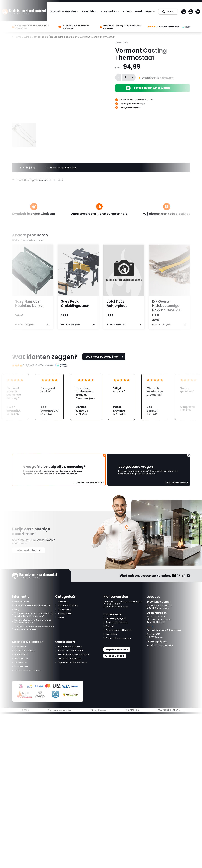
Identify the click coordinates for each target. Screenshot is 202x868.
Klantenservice (114, 614)
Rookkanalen (143, 11)
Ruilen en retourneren (117, 622)
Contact (110, 626)
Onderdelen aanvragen (118, 638)
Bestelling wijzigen (115, 618)
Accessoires (109, 11)
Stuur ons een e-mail (116, 607)
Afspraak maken (117, 650)
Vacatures (111, 634)
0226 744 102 (112, 604)
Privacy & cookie (99, 710)
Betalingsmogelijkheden (119, 630)
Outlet (126, 11)
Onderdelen (88, 11)
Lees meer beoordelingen (105, 357)
